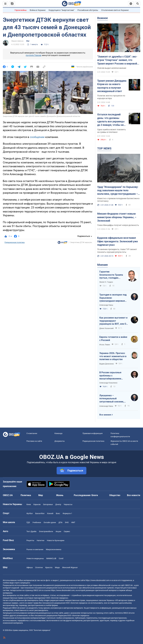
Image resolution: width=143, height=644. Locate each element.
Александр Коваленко (108, 383)
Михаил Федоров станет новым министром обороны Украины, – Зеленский (117, 217)
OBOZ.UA (129, 585)
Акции (58, 531)
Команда (58, 433)
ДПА (60, 522)
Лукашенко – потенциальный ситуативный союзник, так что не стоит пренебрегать (112, 399)
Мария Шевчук (17, 41)
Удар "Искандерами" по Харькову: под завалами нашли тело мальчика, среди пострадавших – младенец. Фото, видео (118, 191)
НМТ (73, 522)
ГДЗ (28, 522)
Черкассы (68, 504)
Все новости (134, 495)
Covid (61, 558)
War (28, 41)
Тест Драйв (31, 531)
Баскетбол (40, 513)
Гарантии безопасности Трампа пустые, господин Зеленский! (111, 275)
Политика (26, 495)
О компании (32, 433)
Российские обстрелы (88, 10)
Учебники (37, 522)
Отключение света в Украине (115, 10)
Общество (115, 495)
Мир (41, 495)
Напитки (41, 540)
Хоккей (50, 513)
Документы (60, 441)
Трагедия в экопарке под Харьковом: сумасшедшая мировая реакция (113, 298)
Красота (49, 567)
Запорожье (48, 504)
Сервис (67, 531)
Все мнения (105, 415)
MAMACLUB (51, 558)
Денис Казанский (106, 328)
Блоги (95, 495)
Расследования (82, 495)
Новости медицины (35, 558)
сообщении (37, 137)
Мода (57, 567)
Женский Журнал (70, 567)
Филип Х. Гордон (106, 282)
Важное (103, 18)
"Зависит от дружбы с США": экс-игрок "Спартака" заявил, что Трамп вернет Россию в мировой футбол (117, 60)
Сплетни (39, 567)
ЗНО (67, 522)
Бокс (58, 513)
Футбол (30, 513)
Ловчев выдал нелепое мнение (112, 68)
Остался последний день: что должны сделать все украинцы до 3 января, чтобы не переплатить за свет (111, 120)
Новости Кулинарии (56, 540)
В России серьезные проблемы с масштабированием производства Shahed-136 (113, 376)
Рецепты (30, 540)
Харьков (37, 504)
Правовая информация (93, 433)
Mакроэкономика (54, 549)
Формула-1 (67, 513)
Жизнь (60, 495)
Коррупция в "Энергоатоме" (61, 10)
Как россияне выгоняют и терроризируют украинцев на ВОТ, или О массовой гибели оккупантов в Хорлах (113, 321)
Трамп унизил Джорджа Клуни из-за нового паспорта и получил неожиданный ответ (112, 86)
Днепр (58, 504)
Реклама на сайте (34, 441)
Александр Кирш (106, 305)
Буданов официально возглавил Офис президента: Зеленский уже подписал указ (118, 241)
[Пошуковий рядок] (138, 4)
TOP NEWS (104, 148)
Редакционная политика (15, 242)
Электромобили (46, 531)
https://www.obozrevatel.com (97, 580)
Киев (29, 504)
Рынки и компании (35, 549)
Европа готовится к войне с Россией (113, 339)
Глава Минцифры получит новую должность (118, 225)
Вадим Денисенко (107, 364)
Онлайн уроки (50, 522)
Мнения (102, 265)
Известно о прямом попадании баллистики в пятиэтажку (118, 200)
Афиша (30, 567)
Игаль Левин (105, 345)
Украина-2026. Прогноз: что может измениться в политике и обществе (113, 356)
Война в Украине (38, 10)
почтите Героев (34, 55)
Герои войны (21, 10)
